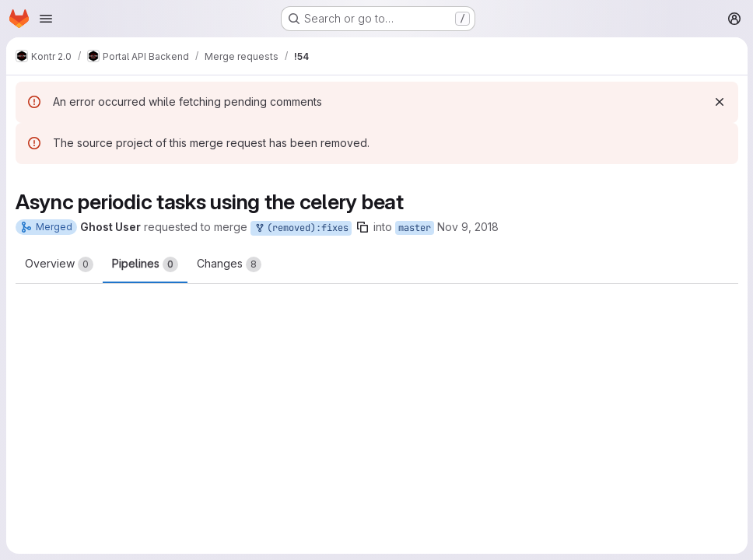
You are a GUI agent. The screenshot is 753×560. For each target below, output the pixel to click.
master (415, 228)
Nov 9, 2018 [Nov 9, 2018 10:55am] (468, 227)
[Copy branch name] (362, 227)
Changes (229, 264)
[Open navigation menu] (46, 19)
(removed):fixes (301, 228)
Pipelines (145, 264)
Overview (59, 264)
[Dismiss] (719, 102)
